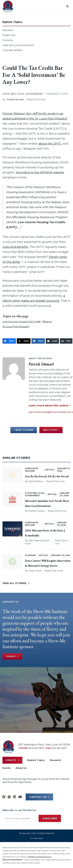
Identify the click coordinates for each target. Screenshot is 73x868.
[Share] (9, 341)
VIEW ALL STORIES (16, 583)
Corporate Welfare (12, 50)
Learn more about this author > (49, 406)
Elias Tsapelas (36, 540)
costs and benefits (15, 247)
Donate (12, 656)
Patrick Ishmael (15, 100)
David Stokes (36, 481)
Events (7, 768)
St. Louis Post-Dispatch (16, 326)
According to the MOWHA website (40, 172)
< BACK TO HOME (24, 430)
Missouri (47, 321)
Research (55, 760)
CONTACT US (39, 797)
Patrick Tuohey (37, 511)
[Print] (66, 341)
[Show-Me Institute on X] (9, 797)
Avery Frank (35, 571)
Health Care (9, 35)
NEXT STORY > (51, 430)
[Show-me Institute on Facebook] (4, 797)
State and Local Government (18, 45)
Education (8, 30)
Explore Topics (36, 760)
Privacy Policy (37, 838)
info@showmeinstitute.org (39, 857)
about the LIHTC (50, 144)
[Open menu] (67, 6)
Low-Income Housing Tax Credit (22, 321)
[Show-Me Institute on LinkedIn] (14, 797)
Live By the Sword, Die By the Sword (47, 476)
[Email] (52, 341)
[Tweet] (24, 341)
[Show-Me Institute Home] (8, 6)
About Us (21, 768)
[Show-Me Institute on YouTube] (20, 797)
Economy (8, 40)
